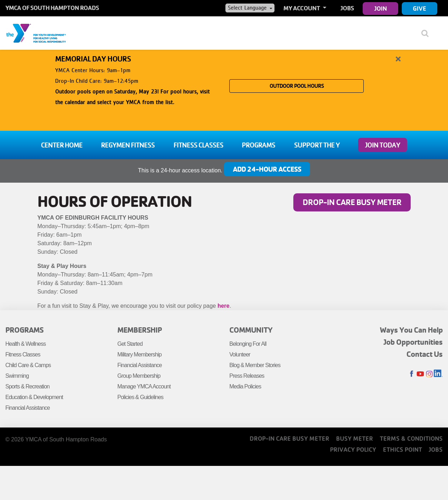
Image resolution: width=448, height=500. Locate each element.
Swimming (17, 376)
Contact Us (425, 354)
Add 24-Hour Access (267, 169)
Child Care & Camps (28, 365)
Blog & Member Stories (255, 365)
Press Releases (247, 376)
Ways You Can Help (411, 330)
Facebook (412, 374)
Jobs (347, 8)
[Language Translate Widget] (250, 8)
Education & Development (34, 397)
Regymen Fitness (128, 145)
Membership (140, 330)
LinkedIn (438, 374)
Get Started (130, 344)
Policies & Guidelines (140, 397)
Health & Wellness (25, 344)
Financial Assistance (28, 408)
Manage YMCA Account (144, 386)
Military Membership (139, 354)
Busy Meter (354, 438)
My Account (302, 8)
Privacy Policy (353, 449)
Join (381, 8)
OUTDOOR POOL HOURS (297, 86)
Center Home (62, 145)
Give (420, 8)
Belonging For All (248, 344)
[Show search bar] (428, 33)
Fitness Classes (198, 145)
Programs (258, 145)
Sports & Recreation (27, 386)
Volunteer (240, 354)
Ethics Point (402, 449)
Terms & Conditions (411, 438)
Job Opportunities (413, 342)
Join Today (383, 145)
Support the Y (317, 145)
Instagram (429, 374)
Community (251, 330)
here (224, 306)
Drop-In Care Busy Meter (352, 202)
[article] (224, 86)
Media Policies (245, 386)
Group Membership (139, 376)
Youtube (420, 374)
